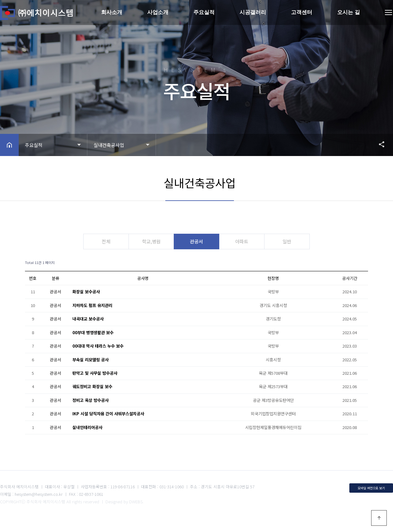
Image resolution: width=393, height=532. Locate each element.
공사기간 (350, 278)
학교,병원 (150, 241)
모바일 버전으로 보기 (371, 488)
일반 (289, 241)
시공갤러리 (253, 12)
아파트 (243, 241)
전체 (104, 241)
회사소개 (112, 12)
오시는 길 (349, 12)
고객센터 (302, 12)
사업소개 (158, 12)
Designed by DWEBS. (124, 502)
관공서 (196, 241)
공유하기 (379, 144)
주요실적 (204, 12)
